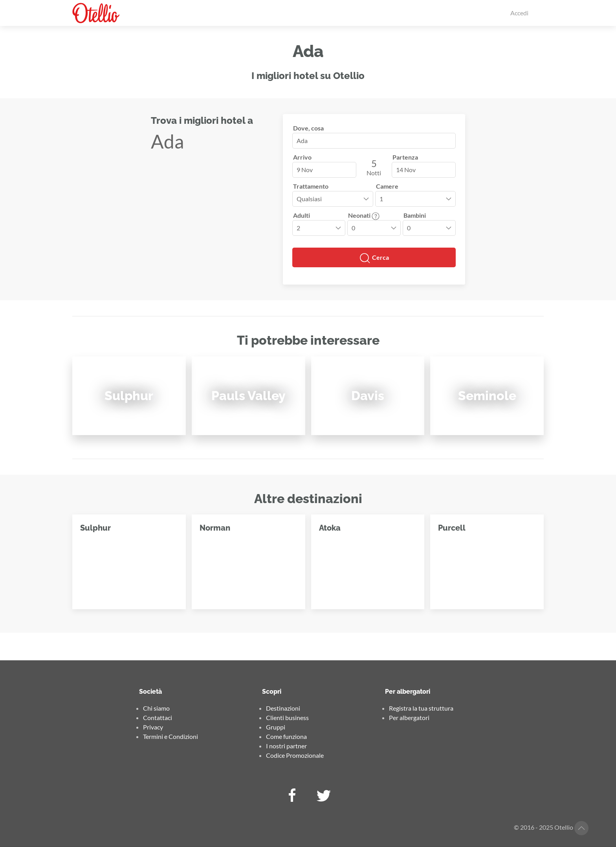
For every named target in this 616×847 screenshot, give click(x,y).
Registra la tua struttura (421, 708)
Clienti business (287, 717)
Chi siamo (156, 708)
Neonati (364, 215)
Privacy (153, 727)
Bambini (415, 215)
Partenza (405, 157)
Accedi (519, 13)
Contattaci (158, 717)
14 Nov (406, 170)
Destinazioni (283, 708)
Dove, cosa (308, 128)
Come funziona (286, 736)
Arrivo (302, 157)
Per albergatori (409, 717)
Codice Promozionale (295, 755)
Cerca (374, 258)
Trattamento (311, 186)
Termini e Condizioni (170, 736)
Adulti (302, 215)
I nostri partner (286, 746)
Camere (387, 186)
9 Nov (305, 170)
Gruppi (276, 727)
